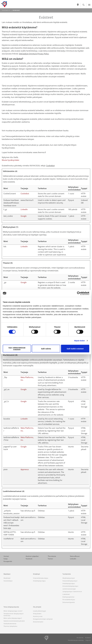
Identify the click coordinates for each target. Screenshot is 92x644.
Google (24, 216)
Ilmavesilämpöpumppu (41, 578)
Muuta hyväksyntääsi (10, 160)
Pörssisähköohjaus (69, 600)
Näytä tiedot (79, 340)
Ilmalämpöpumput (69, 583)
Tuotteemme (67, 574)
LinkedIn (24, 209)
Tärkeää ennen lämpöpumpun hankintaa (14, 614)
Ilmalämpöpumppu (39, 581)
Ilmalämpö (36, 574)
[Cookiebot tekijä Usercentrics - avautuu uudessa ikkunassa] (79, 293)
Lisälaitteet (66, 594)
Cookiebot (50, 166)
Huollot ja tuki (38, 616)
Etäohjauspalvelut (68, 597)
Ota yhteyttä (37, 607)
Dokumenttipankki (69, 602)
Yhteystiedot (37, 614)
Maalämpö (7, 574)
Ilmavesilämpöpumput (70, 581)
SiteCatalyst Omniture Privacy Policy (34, 54)
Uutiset (6, 556)
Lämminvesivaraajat (69, 589)
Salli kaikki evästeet (75, 349)
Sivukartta (80, 638)
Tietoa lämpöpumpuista (11, 607)
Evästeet (88, 638)
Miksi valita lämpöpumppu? (13, 618)
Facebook (29, 559)
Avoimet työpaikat (32, 556)
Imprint (88, 640)
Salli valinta (46, 349)
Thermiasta (52, 556)
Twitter (50, 559)
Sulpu (6, 559)
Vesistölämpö (8, 581)
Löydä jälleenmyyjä (39, 611)
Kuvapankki (8, 561)
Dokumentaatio (38, 622)
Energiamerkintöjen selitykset (43, 619)
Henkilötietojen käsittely (76, 640)
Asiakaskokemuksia (10, 624)
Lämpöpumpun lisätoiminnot (72, 591)
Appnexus (25, 469)
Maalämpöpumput (69, 578)
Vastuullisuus (75, 556)
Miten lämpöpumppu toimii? (13, 611)
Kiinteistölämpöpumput (70, 586)
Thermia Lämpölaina (10, 626)
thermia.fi (6, 10)
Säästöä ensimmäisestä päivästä (14, 621)
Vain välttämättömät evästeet (17, 349)
